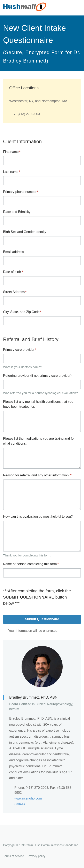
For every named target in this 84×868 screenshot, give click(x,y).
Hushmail (19, 838)
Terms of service (14, 856)
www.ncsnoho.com (28, 798)
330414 (20, 804)
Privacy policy (37, 856)
